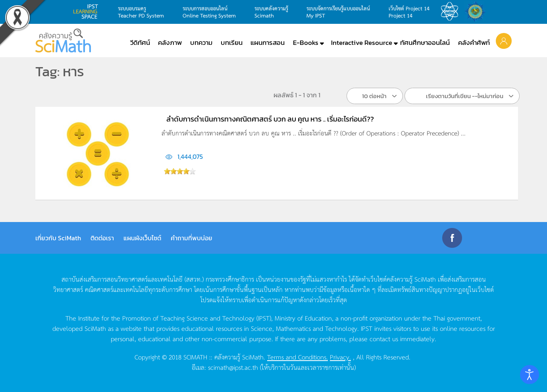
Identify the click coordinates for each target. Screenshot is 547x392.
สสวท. (452, 12)
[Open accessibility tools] (530, 375)
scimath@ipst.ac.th (233, 367)
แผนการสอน (268, 42)
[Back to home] (63, 41)
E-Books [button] (306, 42)
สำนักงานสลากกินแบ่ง (477, 12)
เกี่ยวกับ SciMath (58, 238)
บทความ (201, 42)
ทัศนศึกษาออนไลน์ (425, 42)
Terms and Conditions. (298, 357)
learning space (88, 12)
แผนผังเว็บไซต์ (142, 238)
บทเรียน (232, 42)
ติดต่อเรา (102, 238)
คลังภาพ (170, 42)
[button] (504, 41)
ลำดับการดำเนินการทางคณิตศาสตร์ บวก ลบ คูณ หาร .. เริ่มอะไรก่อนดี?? (270, 119)
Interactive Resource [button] (362, 42)
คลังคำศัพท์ (474, 42)
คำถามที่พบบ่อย (192, 238)
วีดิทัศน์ (140, 42)
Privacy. (340, 357)
